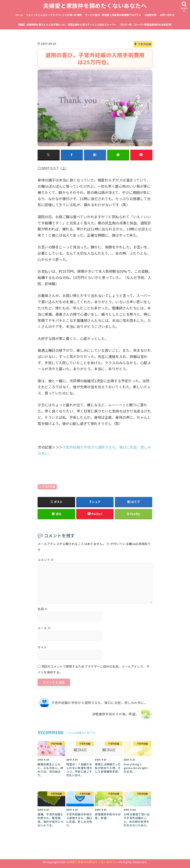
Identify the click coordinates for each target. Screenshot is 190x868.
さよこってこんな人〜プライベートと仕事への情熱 (54, 15)
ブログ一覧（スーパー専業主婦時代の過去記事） (147, 24)
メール (44, 628)
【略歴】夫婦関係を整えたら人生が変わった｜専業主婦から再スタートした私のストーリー (67, 24)
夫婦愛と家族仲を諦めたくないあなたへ (95, 5)
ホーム (19, 15)
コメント (46, 560)
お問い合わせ (167, 15)
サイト (42, 647)
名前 (43, 609)
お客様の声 (151, 15)
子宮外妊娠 (49, 487)
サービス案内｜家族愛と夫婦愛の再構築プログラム (113, 15)
